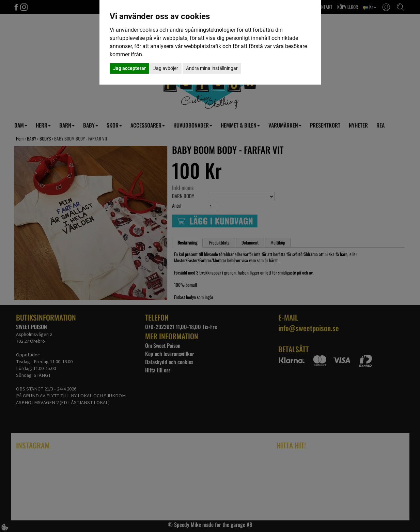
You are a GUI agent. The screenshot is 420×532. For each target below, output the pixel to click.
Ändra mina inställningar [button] (212, 68)
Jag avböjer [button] (166, 68)
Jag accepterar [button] (129, 68)
